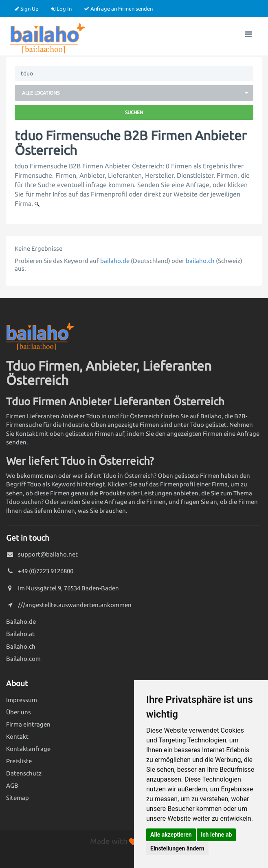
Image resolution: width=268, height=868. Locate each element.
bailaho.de (115, 261)
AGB (12, 785)
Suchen (134, 112)
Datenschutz (24, 773)
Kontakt (17, 737)
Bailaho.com (23, 659)
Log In (61, 9)
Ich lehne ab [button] (216, 835)
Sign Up (27, 9)
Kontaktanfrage (28, 749)
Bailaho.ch (21, 646)
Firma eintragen (28, 724)
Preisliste (19, 761)
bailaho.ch (200, 261)
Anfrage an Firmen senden (118, 9)
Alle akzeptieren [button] (171, 835)
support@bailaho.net (48, 554)
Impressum (22, 700)
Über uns (19, 712)
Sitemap (18, 798)
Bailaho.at (20, 634)
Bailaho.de (21, 622)
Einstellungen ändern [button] (177, 848)
